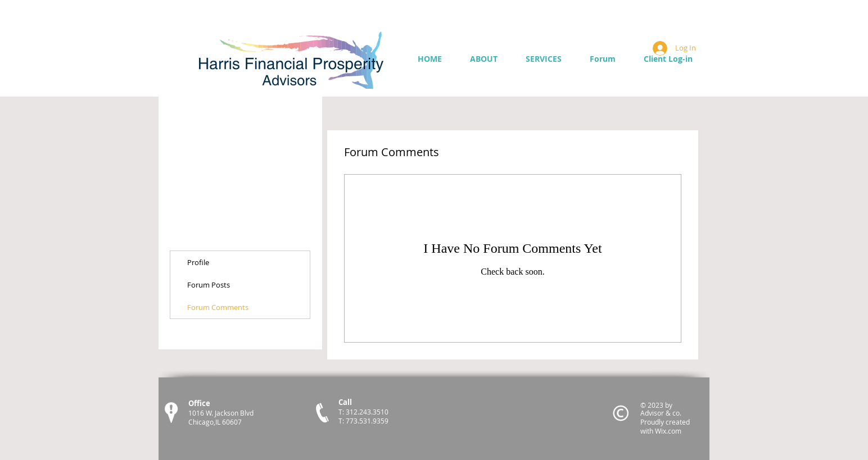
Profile (198, 262)
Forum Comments (218, 307)
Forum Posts (209, 285)
